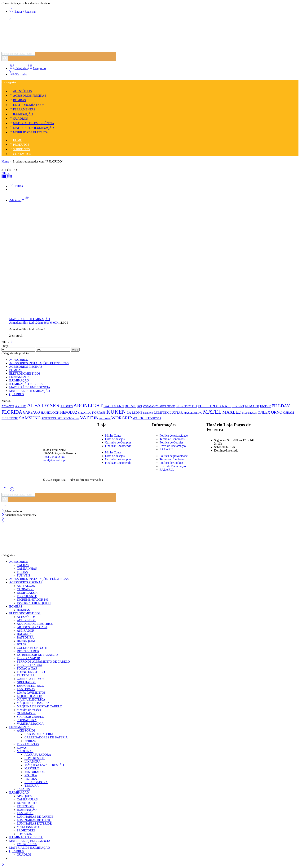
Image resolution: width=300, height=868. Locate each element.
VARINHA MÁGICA (30, 724)
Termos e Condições (172, 439)
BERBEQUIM (26, 641)
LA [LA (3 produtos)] (129, 412)
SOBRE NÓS (20, 149)
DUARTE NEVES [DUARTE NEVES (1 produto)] (165, 406)
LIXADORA (33, 761)
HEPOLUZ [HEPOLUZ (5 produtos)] (69, 412)
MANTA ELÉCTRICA (31, 699)
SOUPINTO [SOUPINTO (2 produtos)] (65, 418)
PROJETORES (26, 830)
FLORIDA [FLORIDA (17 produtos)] (12, 412)
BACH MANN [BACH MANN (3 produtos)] (114, 406)
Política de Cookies (171, 442)
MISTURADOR (35, 772)
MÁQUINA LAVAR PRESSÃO (44, 765)
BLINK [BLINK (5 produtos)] (130, 406)
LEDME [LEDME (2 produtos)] (137, 413)
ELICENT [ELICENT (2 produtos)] (238, 406)
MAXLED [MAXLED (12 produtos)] (232, 412)
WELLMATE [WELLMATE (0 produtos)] (105, 419)
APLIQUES (24, 796)
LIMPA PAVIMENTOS (31, 693)
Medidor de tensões (29, 710)
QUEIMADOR (26, 713)
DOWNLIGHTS (27, 803)
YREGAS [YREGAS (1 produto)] (156, 418)
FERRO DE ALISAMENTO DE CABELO (43, 662)
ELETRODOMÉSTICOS (27, 105)
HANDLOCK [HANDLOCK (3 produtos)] (50, 412)
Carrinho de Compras (118, 442)
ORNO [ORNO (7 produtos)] (277, 412)
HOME (16, 140)
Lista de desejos (115, 439)
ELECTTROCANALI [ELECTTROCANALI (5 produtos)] (214, 406)
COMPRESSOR (35, 758)
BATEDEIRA (25, 637)
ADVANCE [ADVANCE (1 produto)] (8, 406)
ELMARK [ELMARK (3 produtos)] (252, 406)
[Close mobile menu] (3, 522)
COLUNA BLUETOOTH (33, 648)
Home (5, 161)
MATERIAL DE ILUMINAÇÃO (31, 128)
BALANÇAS (25, 634)
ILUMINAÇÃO (21, 114)
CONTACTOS (20, 154)
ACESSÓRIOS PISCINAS (28, 96)
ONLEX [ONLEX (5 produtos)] (264, 412)
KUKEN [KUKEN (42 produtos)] (116, 412)
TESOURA (32, 786)
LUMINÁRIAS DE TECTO (34, 820)
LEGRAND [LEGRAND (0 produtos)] (148, 413)
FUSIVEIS (24, 575)
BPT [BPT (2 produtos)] (140, 406)
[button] (17, 200)
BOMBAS (18, 100)
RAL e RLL (167, 449)
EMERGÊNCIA (27, 844)
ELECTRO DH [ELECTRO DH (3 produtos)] (187, 406)
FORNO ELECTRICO (31, 672)
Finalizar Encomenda (118, 446)
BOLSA (22, 644)
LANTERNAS (26, 689)
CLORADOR (25, 589)
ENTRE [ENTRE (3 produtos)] (265, 406)
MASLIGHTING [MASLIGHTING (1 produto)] (193, 413)
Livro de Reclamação (173, 446)
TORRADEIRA (27, 720)
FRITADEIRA (26, 675)
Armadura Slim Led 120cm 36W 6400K (34, 323)
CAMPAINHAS (27, 569)
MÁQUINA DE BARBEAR (34, 703)
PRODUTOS (19, 145)
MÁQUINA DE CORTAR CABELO (39, 706)
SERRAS (30, 741)
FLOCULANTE (27, 596)
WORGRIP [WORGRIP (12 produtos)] (122, 418)
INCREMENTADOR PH (32, 600)
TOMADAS (24, 834)
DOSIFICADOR (27, 593)
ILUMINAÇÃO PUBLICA (26, 384)
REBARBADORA (36, 782)
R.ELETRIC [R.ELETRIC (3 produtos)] (10, 418)
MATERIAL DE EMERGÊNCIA (32, 123)
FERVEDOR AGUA (30, 665)
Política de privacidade (174, 436)
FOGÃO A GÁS (27, 668)
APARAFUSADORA (38, 755)
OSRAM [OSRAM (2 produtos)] (288, 413)
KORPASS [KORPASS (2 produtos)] (99, 413)
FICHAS (22, 572)
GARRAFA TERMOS (31, 679)
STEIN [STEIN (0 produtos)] (76, 419)
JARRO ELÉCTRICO (31, 686)
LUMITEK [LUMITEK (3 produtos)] (161, 412)
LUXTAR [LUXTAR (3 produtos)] (176, 412)
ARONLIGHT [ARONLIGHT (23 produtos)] (88, 406)
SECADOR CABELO (31, 717)
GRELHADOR (26, 682)
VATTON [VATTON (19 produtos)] (89, 418)
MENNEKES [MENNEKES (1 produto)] (249, 413)
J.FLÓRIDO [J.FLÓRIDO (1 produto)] (85, 413)
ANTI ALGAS (26, 586)
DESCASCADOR (28, 651)
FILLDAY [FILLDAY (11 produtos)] (281, 406)
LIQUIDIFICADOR (29, 696)
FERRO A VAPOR (28, 658)
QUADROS (18, 119)
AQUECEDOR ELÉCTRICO (35, 624)
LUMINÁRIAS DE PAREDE (35, 817)
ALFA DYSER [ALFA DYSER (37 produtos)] (43, 405)
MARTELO (32, 768)
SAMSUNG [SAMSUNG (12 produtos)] (30, 418)
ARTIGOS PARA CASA (32, 627)
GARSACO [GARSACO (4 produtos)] (31, 412)
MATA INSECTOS (29, 827)
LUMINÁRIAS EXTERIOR (34, 823)
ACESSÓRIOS (20, 91)
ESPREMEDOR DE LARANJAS (38, 655)
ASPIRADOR (26, 631)
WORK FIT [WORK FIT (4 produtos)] (141, 418)
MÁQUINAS (25, 751)
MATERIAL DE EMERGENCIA (30, 387)
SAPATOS (23, 789)
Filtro (75, 350)
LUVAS (22, 748)
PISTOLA (31, 775)
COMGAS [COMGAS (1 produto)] (149, 406)
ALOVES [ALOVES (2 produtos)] (66, 406)
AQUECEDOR (26, 620)
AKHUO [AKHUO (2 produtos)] (21, 406)
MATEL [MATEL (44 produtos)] (212, 412)
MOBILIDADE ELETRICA (29, 132)
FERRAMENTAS (22, 109)
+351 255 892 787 (54, 457)
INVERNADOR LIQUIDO (34, 603)
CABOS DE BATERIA (39, 734)
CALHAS (23, 565)
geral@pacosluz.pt (54, 460)
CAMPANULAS (27, 799)
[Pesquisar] (5, 58)
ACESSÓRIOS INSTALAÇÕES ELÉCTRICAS (39, 363)
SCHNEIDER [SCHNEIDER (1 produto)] (49, 418)
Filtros (6, 173)
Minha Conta (113, 436)
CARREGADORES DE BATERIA (46, 737)
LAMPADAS (25, 813)
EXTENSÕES (26, 806)
